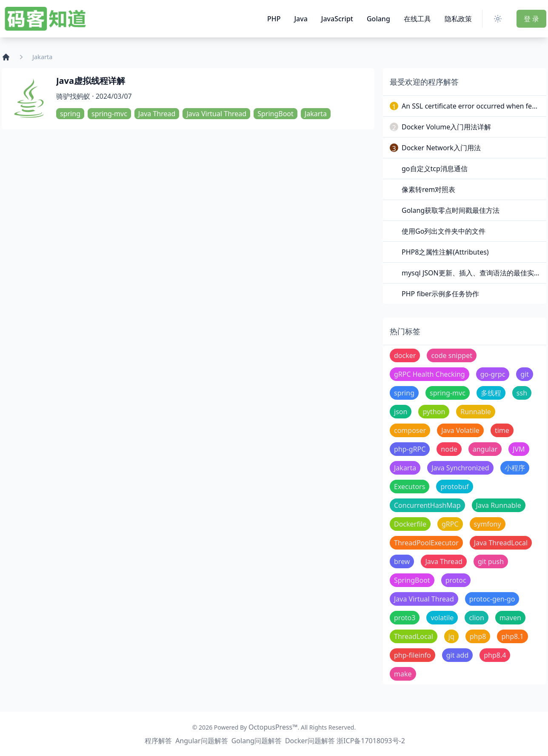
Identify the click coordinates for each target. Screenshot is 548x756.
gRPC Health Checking (430, 374)
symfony (488, 524)
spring (70, 114)
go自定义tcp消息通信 (435, 169)
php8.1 (512, 636)
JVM (519, 449)
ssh (522, 393)
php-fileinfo (412, 655)
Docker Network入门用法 (441, 148)
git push (491, 561)
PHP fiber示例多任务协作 (440, 294)
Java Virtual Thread (216, 114)
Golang (378, 19)
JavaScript (337, 19)
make (403, 674)
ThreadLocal (414, 636)
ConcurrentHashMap (427, 505)
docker (405, 355)
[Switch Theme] (499, 19)
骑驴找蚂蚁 (73, 96)
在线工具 (417, 19)
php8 (478, 636)
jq (451, 636)
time (502, 430)
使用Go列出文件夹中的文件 (444, 231)
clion (477, 618)
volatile (442, 618)
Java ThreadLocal (501, 543)
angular (485, 449)
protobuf (455, 487)
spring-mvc (109, 114)
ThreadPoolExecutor (426, 543)
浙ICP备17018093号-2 (371, 741)
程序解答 (158, 741)
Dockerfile (410, 524)
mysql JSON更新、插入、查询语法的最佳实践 (471, 273)
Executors (410, 487)
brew (402, 561)
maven (510, 618)
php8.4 (495, 655)
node (449, 449)
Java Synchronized (460, 468)
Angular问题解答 (202, 741)
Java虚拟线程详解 (91, 81)
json (401, 412)
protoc (456, 580)
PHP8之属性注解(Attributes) (445, 252)
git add (458, 655)
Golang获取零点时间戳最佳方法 (451, 210)
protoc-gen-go (492, 599)
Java (301, 19)
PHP (274, 19)
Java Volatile (460, 430)
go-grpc (493, 374)
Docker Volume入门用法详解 (446, 127)
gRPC (450, 524)
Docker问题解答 (310, 741)
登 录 (531, 19)
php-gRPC (410, 449)
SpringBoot (275, 114)
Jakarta (316, 114)
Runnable (476, 412)
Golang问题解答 (257, 741)
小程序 (515, 468)
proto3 (405, 618)
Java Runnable (499, 505)
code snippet (452, 355)
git (525, 374)
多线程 (491, 393)
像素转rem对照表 (428, 189)
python (434, 412)
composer (410, 430)
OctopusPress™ (273, 727)
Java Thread (157, 114)
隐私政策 (458, 19)
